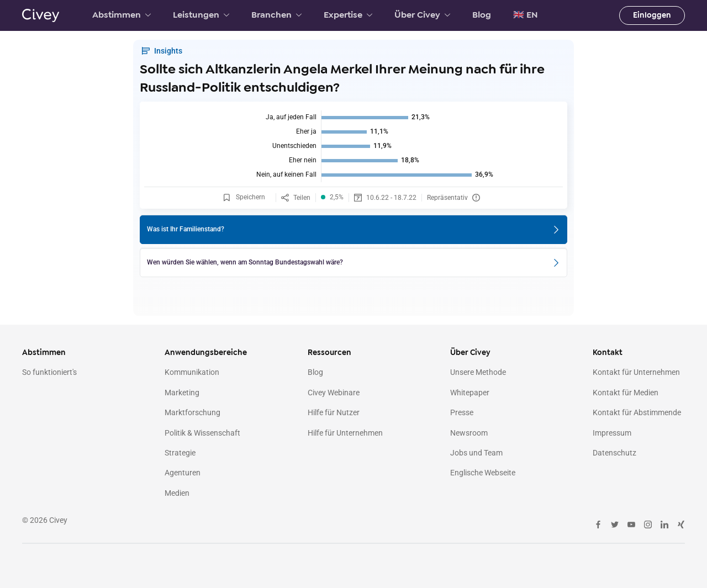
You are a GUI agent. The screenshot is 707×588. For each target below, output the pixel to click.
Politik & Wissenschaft (202, 433)
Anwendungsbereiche (206, 353)
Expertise (348, 15)
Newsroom (469, 433)
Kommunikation (192, 372)
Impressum (612, 433)
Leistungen (201, 15)
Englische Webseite (483, 473)
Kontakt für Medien (626, 393)
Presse (462, 412)
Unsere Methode (478, 372)
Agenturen (183, 473)
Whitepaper (470, 393)
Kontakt (608, 353)
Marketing (182, 393)
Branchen (276, 15)
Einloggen (652, 15)
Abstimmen (122, 15)
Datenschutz (614, 453)
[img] (353, 146)
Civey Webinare (334, 393)
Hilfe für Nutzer (334, 412)
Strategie (180, 453)
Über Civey (422, 15)
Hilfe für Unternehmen (345, 433)
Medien (177, 493)
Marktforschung (192, 412)
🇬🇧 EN (526, 15)
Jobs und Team (476, 453)
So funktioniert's (49, 372)
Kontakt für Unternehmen (636, 372)
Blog (482, 15)
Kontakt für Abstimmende (637, 412)
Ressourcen (329, 353)
